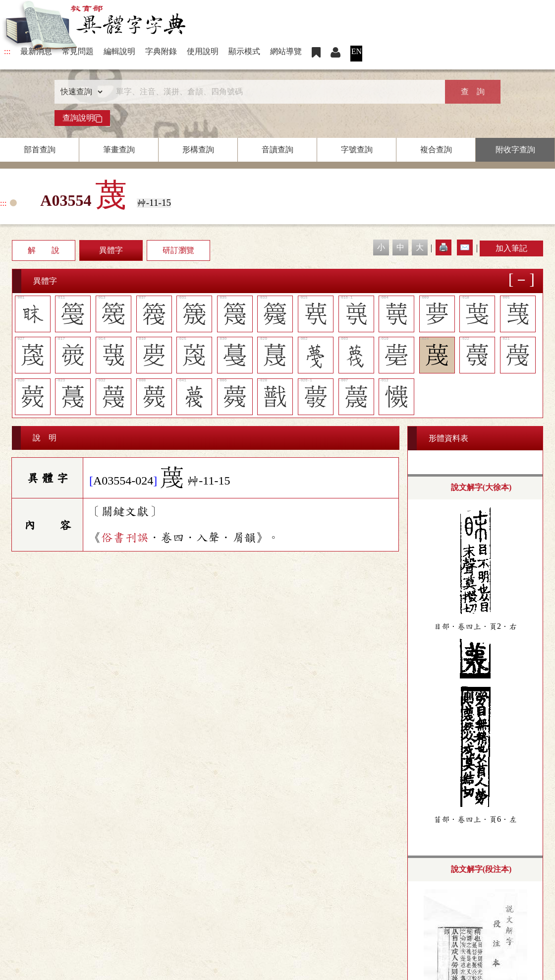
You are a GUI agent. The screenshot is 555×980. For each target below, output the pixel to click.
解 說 (44, 250)
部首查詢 (40, 150)
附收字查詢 (515, 150)
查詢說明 (82, 118)
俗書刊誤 (125, 538)
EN (357, 51)
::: (7, 51)
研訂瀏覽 (178, 250)
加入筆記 (511, 248)
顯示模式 (244, 51)
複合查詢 (436, 150)
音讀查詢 (277, 150)
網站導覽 (286, 51)
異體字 (111, 250)
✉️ (465, 247)
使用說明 (203, 51)
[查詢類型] (79, 92)
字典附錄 (161, 51)
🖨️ (444, 247)
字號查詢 (357, 150)
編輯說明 (119, 51)
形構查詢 (198, 150)
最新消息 (36, 51)
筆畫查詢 (119, 150)
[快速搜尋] (274, 92)
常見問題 (78, 51)
